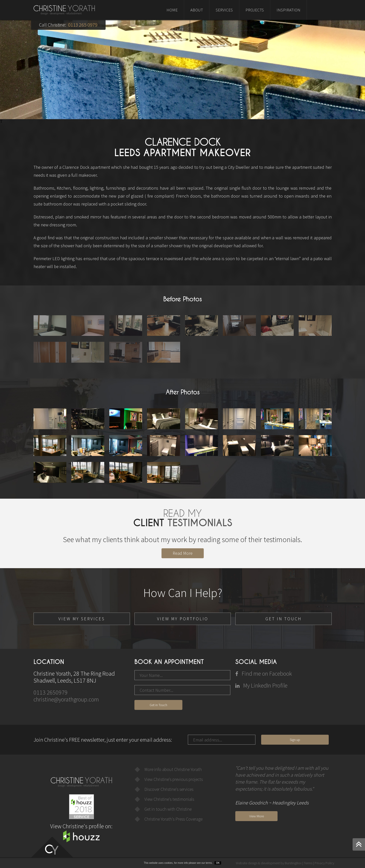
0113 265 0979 (83, 25)
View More (257, 816)
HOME (172, 10)
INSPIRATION (288, 10)
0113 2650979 (51, 692)
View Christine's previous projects (174, 779)
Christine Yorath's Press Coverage (173, 819)
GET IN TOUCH (284, 619)
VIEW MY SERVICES (82, 619)
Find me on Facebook (264, 674)
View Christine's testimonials (169, 799)
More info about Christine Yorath (173, 769)
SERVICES (224, 10)
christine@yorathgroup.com (66, 699)
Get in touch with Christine (168, 809)
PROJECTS (255, 10)
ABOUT (197, 10)
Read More (183, 553)
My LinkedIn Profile (261, 685)
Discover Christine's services (169, 789)
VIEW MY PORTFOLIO (183, 619)
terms (209, 863)
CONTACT (175, 30)
